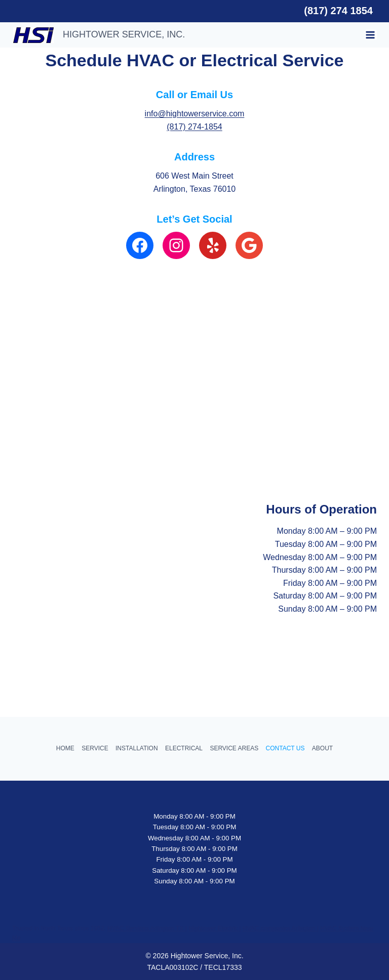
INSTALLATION (137, 748)
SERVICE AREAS (234, 748)
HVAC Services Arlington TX (146, 928)
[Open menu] (371, 35)
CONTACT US (285, 748)
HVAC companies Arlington (280, 928)
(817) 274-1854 (194, 127)
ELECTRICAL (184, 748)
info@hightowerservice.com (195, 114)
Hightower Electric (214, 928)
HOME (65, 748)
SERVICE (95, 748)
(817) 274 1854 (338, 11)
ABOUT (322, 748)
